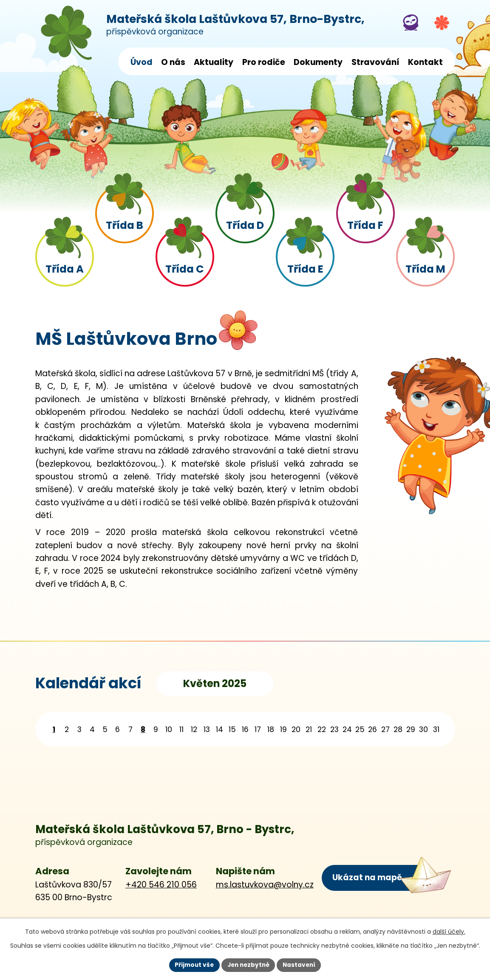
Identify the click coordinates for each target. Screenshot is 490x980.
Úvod (142, 62)
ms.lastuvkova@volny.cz (265, 885)
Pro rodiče (264, 62)
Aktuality (214, 62)
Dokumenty (318, 62)
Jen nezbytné (248, 965)
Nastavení (301, 965)
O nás (173, 62)
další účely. (449, 931)
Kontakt (425, 62)
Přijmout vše (192, 965)
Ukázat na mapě (367, 877)
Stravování (375, 62)
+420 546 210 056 (161, 885)
